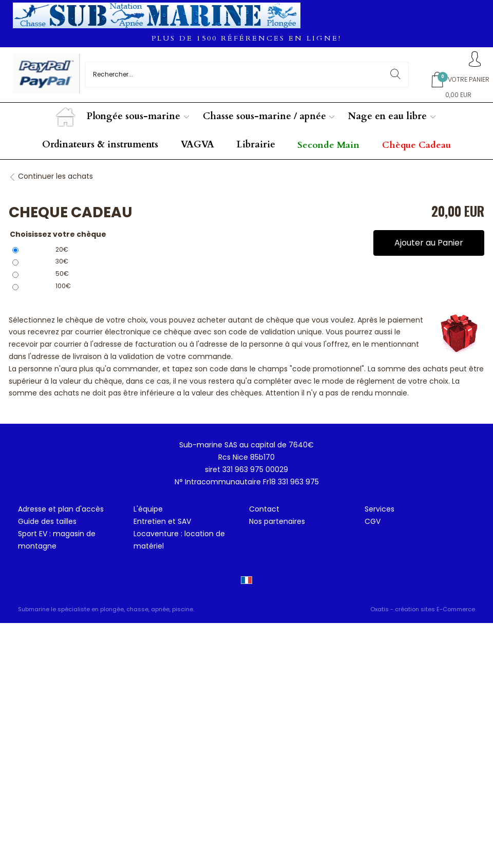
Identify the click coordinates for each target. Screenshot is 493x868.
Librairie (256, 145)
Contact (264, 509)
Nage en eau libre (387, 116)
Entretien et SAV (162, 521)
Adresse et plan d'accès (61, 509)
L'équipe (148, 509)
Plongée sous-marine (134, 116)
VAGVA (197, 145)
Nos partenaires (277, 521)
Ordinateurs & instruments (100, 145)
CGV (373, 521)
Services (380, 509)
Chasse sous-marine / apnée (264, 116)
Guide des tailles (47, 521)
